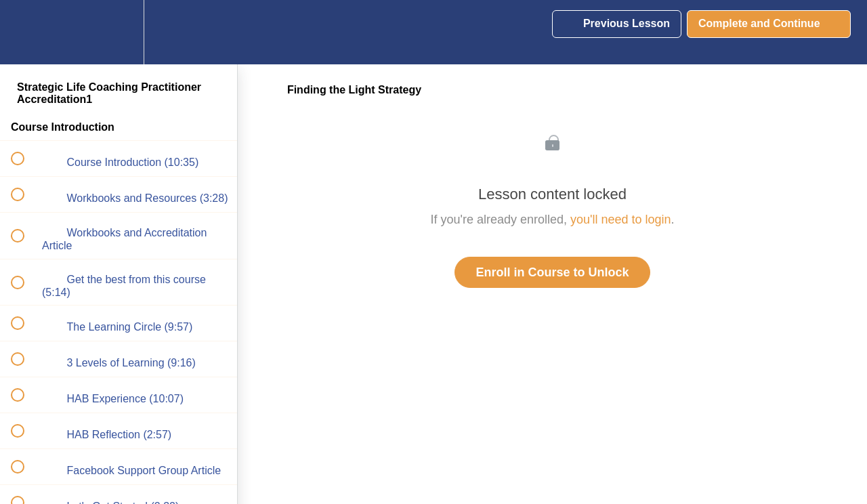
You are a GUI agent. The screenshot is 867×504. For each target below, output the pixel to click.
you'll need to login (621, 219)
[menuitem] (119, 32)
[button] (25, 32)
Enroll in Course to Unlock (552, 272)
